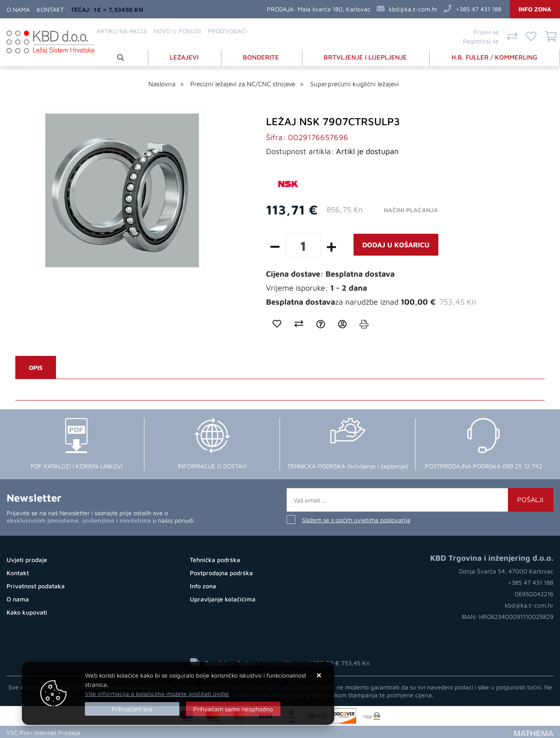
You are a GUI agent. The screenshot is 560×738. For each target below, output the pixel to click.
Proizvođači (227, 31)
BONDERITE (263, 56)
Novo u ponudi (177, 31)
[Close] (132, 709)
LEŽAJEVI (186, 56)
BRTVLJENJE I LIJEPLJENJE (366, 56)
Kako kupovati (27, 611)
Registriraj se (481, 41)
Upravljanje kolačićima (223, 598)
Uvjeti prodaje (27, 559)
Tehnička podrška (215, 559)
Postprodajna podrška (221, 572)
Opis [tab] (36, 367)
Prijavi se (486, 32)
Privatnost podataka (36, 585)
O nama (18, 9)
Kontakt (50, 9)
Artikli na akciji (122, 31)
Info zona (535, 9)
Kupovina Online (108, 731)
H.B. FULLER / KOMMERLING (495, 56)
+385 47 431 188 (479, 9)
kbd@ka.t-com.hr (413, 9)
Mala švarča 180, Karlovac (334, 9)
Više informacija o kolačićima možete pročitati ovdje (157, 694)
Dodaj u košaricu (396, 244)
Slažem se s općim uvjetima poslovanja (356, 519)
